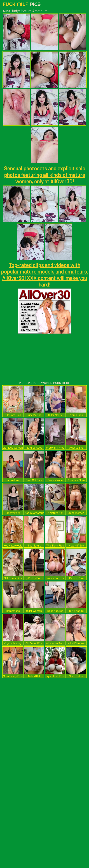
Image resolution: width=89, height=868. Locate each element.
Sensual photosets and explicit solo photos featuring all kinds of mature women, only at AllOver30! (45, 175)
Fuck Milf (22, 4)
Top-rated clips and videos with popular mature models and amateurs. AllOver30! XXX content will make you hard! (45, 275)
